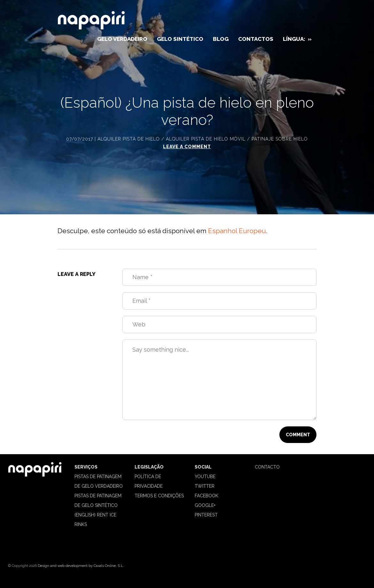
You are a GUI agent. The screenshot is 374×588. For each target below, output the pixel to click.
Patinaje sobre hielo (280, 139)
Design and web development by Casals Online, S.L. (81, 566)
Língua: (297, 39)
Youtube (205, 477)
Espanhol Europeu (237, 231)
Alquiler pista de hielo (129, 139)
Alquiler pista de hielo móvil (206, 139)
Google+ (205, 505)
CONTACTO (267, 467)
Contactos (256, 39)
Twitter (205, 486)
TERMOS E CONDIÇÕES (159, 496)
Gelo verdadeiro (122, 39)
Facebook (206, 496)
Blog (221, 39)
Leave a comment (187, 147)
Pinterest (206, 515)
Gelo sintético (180, 39)
